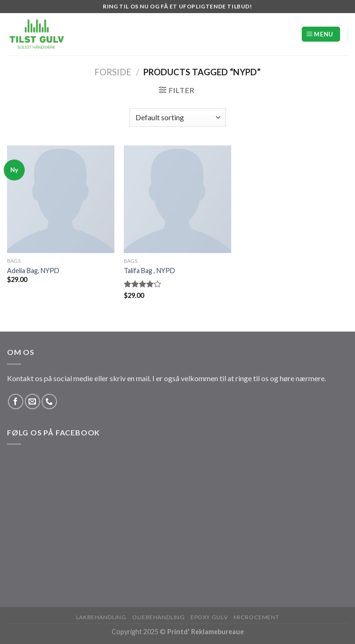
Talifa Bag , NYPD (149, 271)
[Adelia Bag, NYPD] (61, 199)
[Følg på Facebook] (16, 402)
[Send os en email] (32, 402)
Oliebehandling (159, 617)
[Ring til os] (49, 402)
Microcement (256, 617)
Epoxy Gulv (209, 617)
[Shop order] (177, 117)
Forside (113, 72)
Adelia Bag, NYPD (33, 271)
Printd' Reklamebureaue (206, 632)
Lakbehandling (101, 617)
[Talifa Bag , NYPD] (177, 199)
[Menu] (321, 34)
